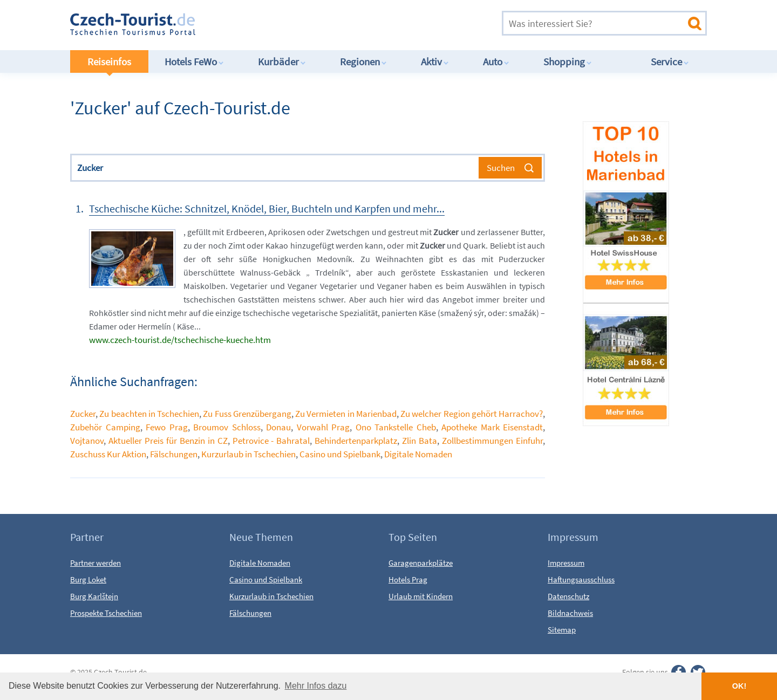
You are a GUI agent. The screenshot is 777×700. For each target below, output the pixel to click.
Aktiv (435, 61)
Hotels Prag (408, 579)
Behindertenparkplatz (356, 441)
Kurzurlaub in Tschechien (248, 454)
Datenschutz (568, 596)
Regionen (363, 61)
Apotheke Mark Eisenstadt (492, 427)
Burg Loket (88, 579)
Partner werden (96, 563)
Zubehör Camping (105, 427)
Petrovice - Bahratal (271, 441)
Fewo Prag (167, 427)
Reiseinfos (109, 61)
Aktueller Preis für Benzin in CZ (168, 441)
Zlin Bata (420, 441)
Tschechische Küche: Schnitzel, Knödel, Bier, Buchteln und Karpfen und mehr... (267, 208)
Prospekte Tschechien (106, 613)
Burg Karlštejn (94, 596)
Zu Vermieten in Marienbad (346, 414)
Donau (278, 427)
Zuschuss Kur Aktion (108, 454)
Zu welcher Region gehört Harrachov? (472, 414)
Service (670, 61)
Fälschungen (174, 454)
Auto (496, 61)
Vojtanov (87, 441)
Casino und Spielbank (340, 454)
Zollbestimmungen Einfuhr (492, 441)
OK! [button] (739, 686)
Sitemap (562, 630)
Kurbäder (282, 61)
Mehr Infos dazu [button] (316, 686)
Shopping (568, 61)
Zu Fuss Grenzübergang (247, 414)
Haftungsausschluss (581, 579)
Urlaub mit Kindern (421, 596)
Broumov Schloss (227, 427)
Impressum (566, 563)
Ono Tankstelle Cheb (396, 427)
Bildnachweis (570, 613)
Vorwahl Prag (323, 427)
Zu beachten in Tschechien (149, 414)
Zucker (83, 414)
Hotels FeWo (194, 61)
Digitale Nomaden (418, 454)
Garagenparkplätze (421, 563)
